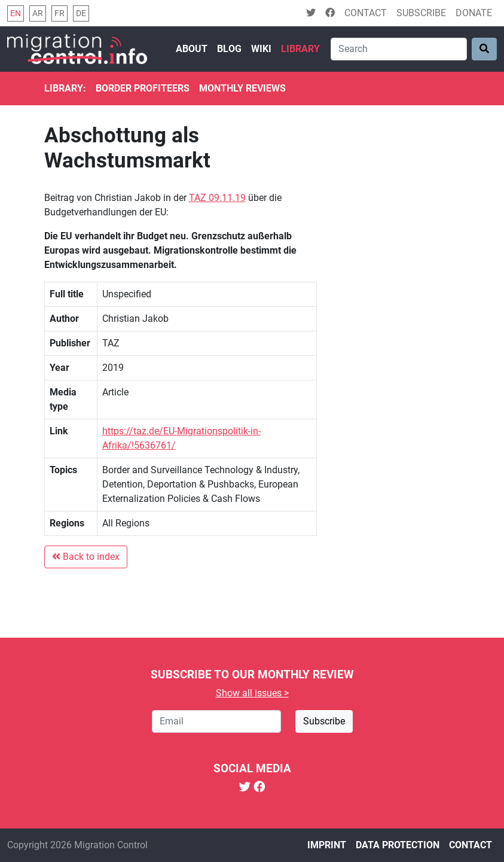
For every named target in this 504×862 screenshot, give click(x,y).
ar (38, 13)
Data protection (398, 845)
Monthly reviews (242, 88)
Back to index (86, 557)
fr (59, 13)
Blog (229, 49)
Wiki (261, 49)
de (81, 13)
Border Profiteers (143, 88)
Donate (474, 13)
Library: (65, 88)
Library (300, 49)
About (192, 49)
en (16, 13)
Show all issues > (252, 693)
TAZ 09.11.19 (217, 198)
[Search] (399, 49)
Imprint (327, 845)
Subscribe (421, 13)
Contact (366, 13)
